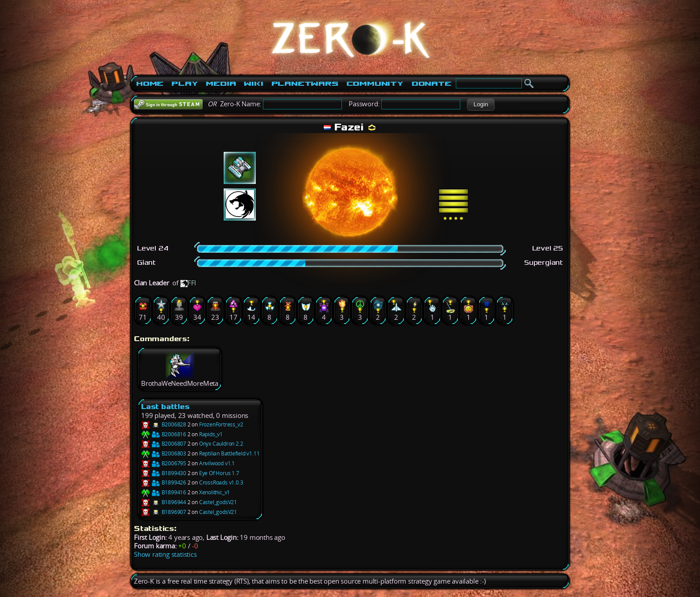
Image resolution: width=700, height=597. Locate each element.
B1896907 (164, 512)
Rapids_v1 (211, 434)
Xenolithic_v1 (215, 492)
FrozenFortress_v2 (221, 424)
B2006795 (164, 463)
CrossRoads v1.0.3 (221, 482)
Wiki (253, 83)
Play (185, 83)
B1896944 (164, 502)
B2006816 (164, 434)
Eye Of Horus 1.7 (219, 473)
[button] (481, 104)
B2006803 (164, 453)
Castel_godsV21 (218, 502)
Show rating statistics (165, 554)
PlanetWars (305, 83)
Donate (431, 83)
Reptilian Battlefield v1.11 (229, 453)
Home (150, 83)
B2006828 (164, 424)
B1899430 (164, 473)
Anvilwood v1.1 (217, 463)
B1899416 (164, 492)
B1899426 (164, 482)
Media (221, 83)
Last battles (165, 407)
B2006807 (164, 444)
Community (375, 83)
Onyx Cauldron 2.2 (221, 444)
